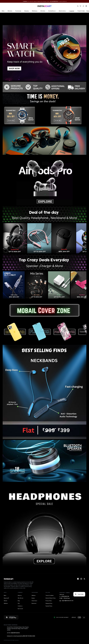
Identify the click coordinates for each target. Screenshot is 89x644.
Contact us (20, 606)
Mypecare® (6, 598)
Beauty (27, 11)
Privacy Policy (49, 601)
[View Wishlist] (80, 6)
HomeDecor (52, 11)
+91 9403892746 (54, 1)
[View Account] (83, 6)
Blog (19, 601)
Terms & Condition (50, 595)
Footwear (18, 11)
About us (20, 595)
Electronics (62, 11)
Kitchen (43, 11)
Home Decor (34, 601)
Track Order (81, 11)
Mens (5, 595)
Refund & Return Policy (51, 598)
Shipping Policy (49, 603)
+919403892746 (64, 596)
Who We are (21, 598)
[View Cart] (86, 6)
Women (10, 11)
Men (3, 11)
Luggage (72, 11)
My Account (20, 609)
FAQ (19, 603)
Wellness (35, 11)
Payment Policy (49, 606)
